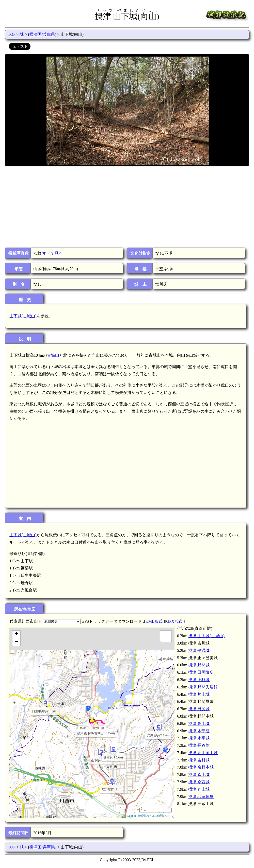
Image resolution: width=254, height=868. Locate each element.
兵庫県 (49, 34)
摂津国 (36, 34)
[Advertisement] (127, 207)
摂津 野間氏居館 (203, 687)
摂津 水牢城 (199, 738)
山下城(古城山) (23, 316)
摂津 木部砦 (199, 731)
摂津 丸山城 (199, 789)
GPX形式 (174, 621)
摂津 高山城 (199, 724)
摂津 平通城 (199, 650)
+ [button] (16, 634)
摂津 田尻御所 (201, 672)
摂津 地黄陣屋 (201, 797)
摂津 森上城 (199, 775)
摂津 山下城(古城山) (206, 636)
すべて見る (53, 253)
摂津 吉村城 (199, 760)
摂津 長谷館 (199, 745)
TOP (12, 34)
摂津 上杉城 (199, 680)
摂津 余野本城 (201, 767)
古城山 (53, 355)
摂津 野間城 (199, 665)
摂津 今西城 (199, 782)
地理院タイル (147, 816)
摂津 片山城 (199, 694)
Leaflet (132, 816)
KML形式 (154, 621)
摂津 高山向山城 (203, 753)
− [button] (16, 642)
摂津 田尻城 (199, 709)
